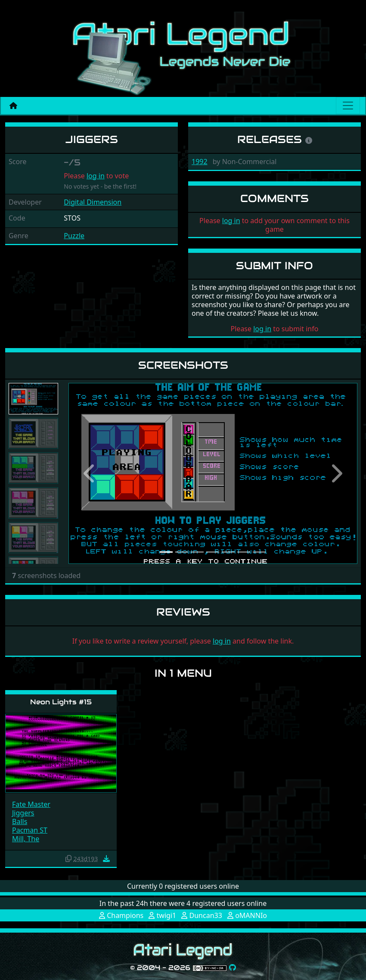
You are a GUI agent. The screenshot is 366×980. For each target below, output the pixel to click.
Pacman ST (30, 830)
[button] (90, 473)
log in (96, 176)
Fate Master (31, 804)
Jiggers (23, 813)
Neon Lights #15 (61, 702)
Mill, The (26, 839)
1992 (200, 162)
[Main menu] (348, 106)
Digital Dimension (93, 202)
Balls (20, 821)
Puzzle (74, 236)
